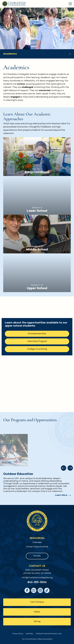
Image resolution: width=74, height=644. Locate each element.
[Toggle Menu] (70, 4)
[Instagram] (40, 590)
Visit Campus (37, 602)
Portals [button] (37, 556)
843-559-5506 (37, 582)
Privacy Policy (18, 634)
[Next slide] (70, 468)
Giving (37, 622)
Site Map (29, 634)
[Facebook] (27, 590)
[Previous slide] (64, 468)
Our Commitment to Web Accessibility (37, 639)
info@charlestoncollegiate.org (37, 578)
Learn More (61, 495)
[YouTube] (34, 590)
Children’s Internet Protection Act (49, 634)
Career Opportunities (37, 547)
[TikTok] (47, 590)
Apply (37, 612)
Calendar (37, 543)
